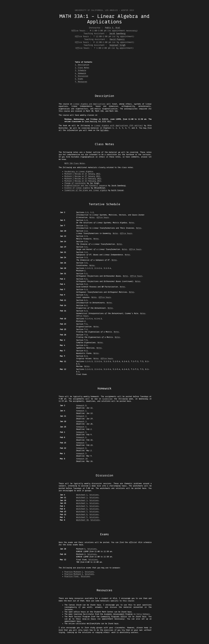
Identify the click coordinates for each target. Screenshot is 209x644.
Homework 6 (81, 437)
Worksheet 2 (82, 498)
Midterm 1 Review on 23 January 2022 (82, 174)
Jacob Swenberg (117, 34)
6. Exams (79, 79)
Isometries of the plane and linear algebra (86, 190)
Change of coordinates (75, 183)
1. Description (82, 65)
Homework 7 (81, 443)
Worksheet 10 (82, 520)
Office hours (103, 217)
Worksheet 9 (82, 517)
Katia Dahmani (143, 614)
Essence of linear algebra (77, 188)
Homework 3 (81, 421)
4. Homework (80, 73)
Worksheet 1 (82, 495)
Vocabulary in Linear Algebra (79, 172)
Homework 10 (82, 459)
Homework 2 (81, 416)
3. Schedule (80, 70)
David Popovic (117, 39)
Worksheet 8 (82, 515)
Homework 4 (81, 427)
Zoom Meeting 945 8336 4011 (98, 121)
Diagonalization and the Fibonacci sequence (86, 186)
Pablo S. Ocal (113, 28)
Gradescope (107, 399)
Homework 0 (81, 406)
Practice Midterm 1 (74, 572)
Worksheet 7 (82, 512)
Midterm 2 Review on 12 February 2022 (83, 179)
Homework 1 (81, 411)
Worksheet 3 (82, 500)
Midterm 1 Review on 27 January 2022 (82, 176)
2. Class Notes (82, 68)
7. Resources (81, 82)
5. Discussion (81, 76)
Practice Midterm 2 (74, 574)
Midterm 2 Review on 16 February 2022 (83, 181)
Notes (92, 217)
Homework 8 (81, 448)
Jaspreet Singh (117, 45)
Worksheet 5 (82, 506)
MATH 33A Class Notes (75, 163)
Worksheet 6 (82, 509)
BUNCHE (105, 119)
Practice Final (72, 576)
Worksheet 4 (82, 503)
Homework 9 (81, 453)
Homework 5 (81, 432)
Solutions (94, 495)
